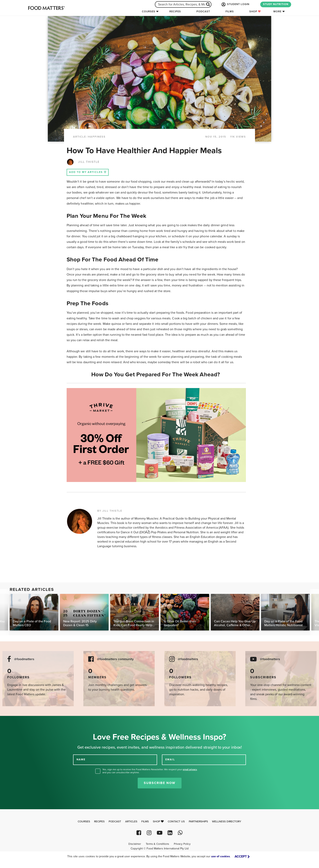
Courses (149, 12)
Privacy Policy (182, 844)
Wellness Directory (227, 822)
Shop (255, 12)
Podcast (203, 12)
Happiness (97, 137)
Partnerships (198, 822)
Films (230, 12)
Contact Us (176, 822)
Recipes (175, 12)
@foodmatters (24, 659)
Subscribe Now (160, 783)
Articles (131, 822)
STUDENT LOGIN (235, 4)
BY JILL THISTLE (110, 511)
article (80, 137)
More (277, 12)
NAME (81, 760)
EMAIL (170, 760)
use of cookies (221, 856)
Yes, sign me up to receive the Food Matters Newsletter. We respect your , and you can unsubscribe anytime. (150, 771)
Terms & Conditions (157, 844)
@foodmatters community (115, 659)
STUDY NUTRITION (276, 4)
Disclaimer (135, 844)
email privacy (190, 769)
